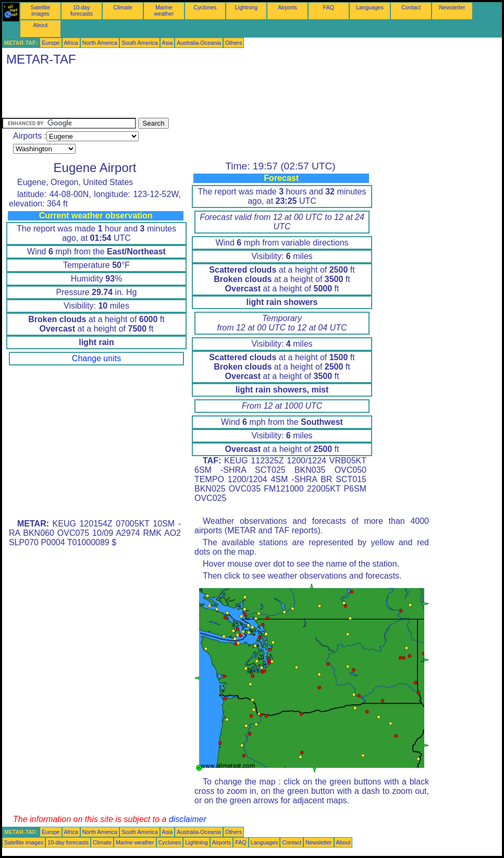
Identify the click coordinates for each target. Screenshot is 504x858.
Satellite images (41, 10)
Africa (71, 43)
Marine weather (164, 10)
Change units (96, 358)
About (41, 25)
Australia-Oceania (199, 43)
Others (233, 43)
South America (139, 43)
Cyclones (205, 7)
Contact (411, 7)
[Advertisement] (192, 94)
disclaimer (188, 819)
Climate (122, 7)
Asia (168, 43)
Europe (51, 43)
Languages (370, 7)
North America (100, 43)
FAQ (329, 7)
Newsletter (452, 7)
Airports (287, 7)
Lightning (246, 7)
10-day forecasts (82, 10)
